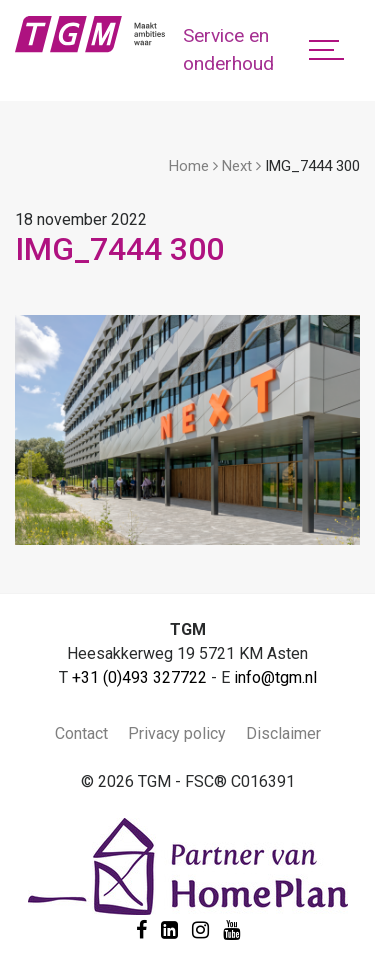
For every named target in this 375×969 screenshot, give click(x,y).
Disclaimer (283, 733)
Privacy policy (177, 733)
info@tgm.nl (275, 677)
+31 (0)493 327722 (139, 677)
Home (189, 166)
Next (237, 166)
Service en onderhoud (228, 50)
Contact (81, 733)
